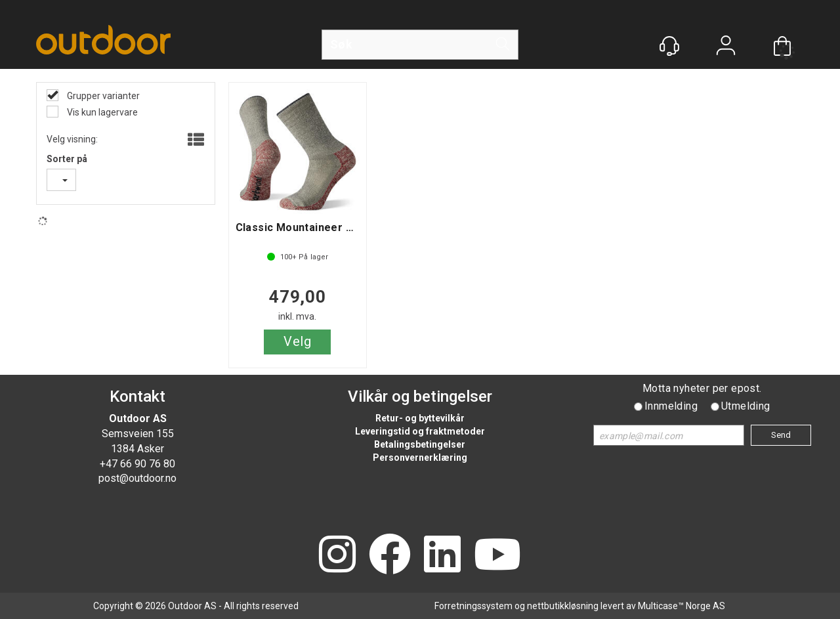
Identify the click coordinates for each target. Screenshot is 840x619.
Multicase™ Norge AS (682, 606)
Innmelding (671, 406)
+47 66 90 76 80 (137, 464)
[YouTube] (497, 556)
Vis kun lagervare (101, 112)
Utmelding (746, 406)
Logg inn (726, 47)
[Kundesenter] (669, 46)
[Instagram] (337, 556)
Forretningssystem (473, 606)
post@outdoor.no (137, 478)
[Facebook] (390, 556)
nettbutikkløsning (563, 606)
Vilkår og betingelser (420, 396)
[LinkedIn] (442, 556)
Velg (297, 341)
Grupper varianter (102, 96)
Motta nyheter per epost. (702, 388)
